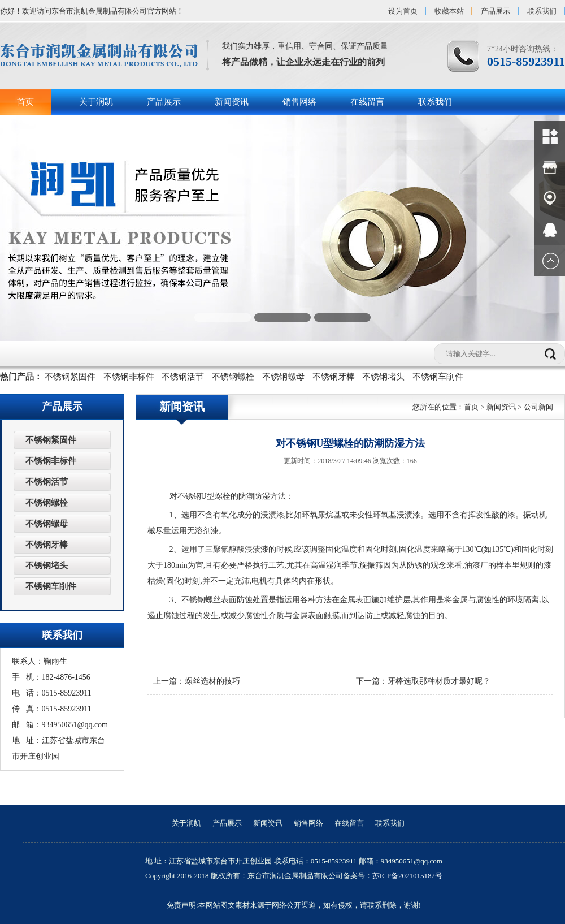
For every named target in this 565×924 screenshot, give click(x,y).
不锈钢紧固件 (70, 377)
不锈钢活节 (183, 377)
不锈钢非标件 (129, 377)
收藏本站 (449, 11)
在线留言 (367, 102)
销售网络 (299, 102)
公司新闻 (538, 407)
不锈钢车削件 (438, 377)
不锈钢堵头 (383, 377)
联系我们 (542, 11)
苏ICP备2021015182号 (407, 876)
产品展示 (496, 11)
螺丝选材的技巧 (212, 681)
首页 (25, 102)
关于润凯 (96, 102)
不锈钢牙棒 (334, 377)
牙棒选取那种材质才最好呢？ (439, 681)
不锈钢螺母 (283, 377)
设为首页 (403, 11)
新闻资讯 (232, 102)
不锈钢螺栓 (233, 377)
